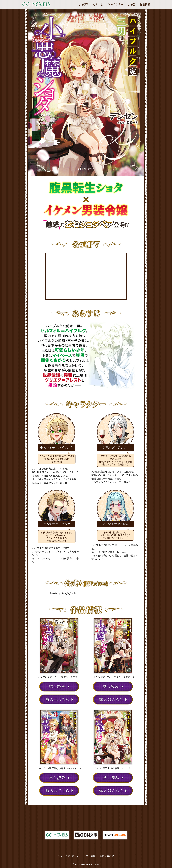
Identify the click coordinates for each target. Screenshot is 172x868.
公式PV (84, 4)
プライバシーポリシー (70, 856)
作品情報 (145, 4)
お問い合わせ (107, 856)
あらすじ (98, 4)
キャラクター (116, 4)
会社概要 (91, 856)
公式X (132, 4)
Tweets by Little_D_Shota (63, 593)
